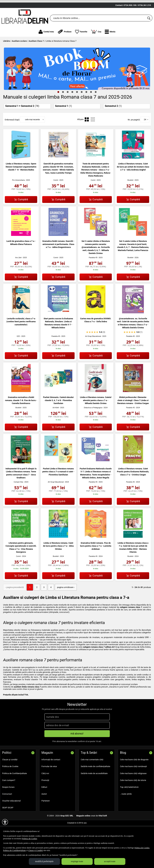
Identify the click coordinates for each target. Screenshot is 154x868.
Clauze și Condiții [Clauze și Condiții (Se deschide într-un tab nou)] (36, 850)
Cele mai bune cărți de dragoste (134, 777)
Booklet (130, 198)
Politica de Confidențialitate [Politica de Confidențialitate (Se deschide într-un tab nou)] (14, 850)
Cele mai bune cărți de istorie (133, 797)
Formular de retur (49, 784)
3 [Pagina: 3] (43, 605)
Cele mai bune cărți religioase (133, 790)
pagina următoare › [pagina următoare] (64, 605)
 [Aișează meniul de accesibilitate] (5, 822)
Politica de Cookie (10, 784)
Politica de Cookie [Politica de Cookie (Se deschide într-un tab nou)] (30, 839)
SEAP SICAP (8, 825)
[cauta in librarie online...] (98, 36)
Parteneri (46, 818)
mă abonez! (77, 751)
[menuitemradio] (87, 137)
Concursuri (7, 811)
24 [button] (145, 137)
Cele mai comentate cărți (92, 777)
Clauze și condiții (10, 777)
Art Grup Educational (93, 354)
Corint (56, 198)
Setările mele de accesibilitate (94, 790)
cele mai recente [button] (32, 137)
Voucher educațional (11, 818)
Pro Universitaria (18, 198)
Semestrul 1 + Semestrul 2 (22, 123)
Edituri (44, 804)
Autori (44, 811)
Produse (64, 49)
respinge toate (77, 861)
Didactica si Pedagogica (93, 425)
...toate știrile (126, 811)
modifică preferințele (44, 861)
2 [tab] (63, 109)
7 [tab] (86, 109)
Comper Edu (18, 499)
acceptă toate (110, 861)
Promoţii (45, 797)
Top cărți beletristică (129, 804)
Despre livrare (8, 804)
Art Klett (56, 425)
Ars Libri (18, 275)
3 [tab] (68, 109)
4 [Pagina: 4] (50, 605)
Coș (96, 49)
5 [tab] (77, 109)
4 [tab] (72, 109)
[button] (110, 49)
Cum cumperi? (9, 797)
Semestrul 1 (63, 123)
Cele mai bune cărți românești (134, 784)
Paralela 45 (93, 275)
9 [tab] (96, 109)
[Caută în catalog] (149, 36)
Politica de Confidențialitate (15, 790)
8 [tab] (91, 109)
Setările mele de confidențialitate (96, 784)
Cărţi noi (45, 790)
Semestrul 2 (113, 123)
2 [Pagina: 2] (36, 605)
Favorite (81, 49)
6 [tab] (82, 109)
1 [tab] (58, 109)
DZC (18, 354)
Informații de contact (51, 777)
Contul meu (46, 49)
